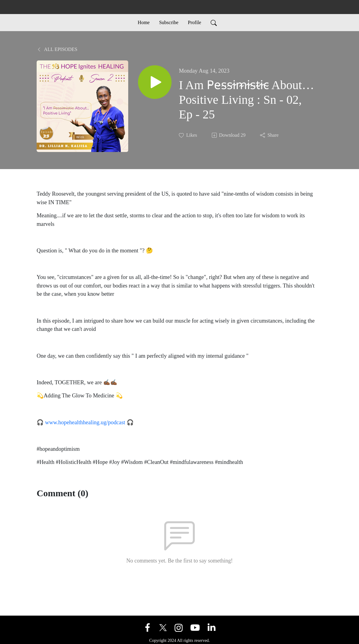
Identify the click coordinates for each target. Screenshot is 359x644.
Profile (194, 22)
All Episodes (57, 49)
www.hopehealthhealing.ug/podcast (85, 422)
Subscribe (169, 22)
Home (144, 22)
